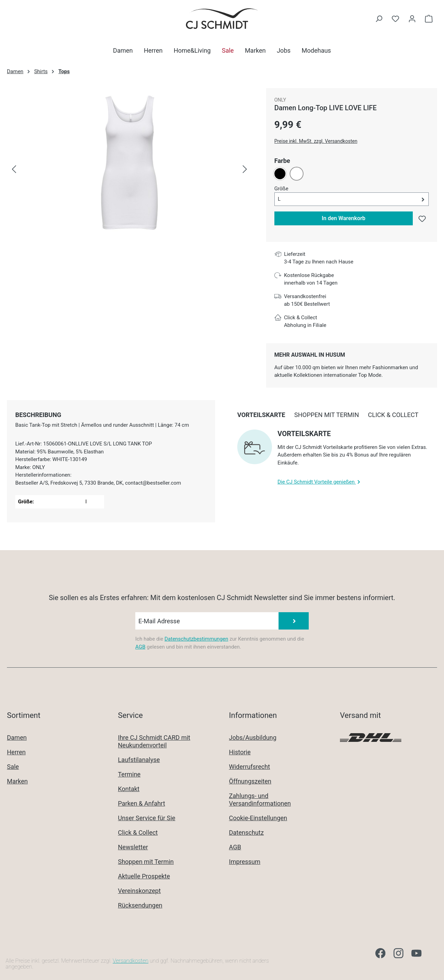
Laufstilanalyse (139, 760)
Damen (17, 738)
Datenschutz (246, 832)
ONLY (280, 100)
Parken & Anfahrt (142, 803)
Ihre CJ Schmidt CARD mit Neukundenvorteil (154, 741)
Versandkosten (131, 961)
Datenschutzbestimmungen (196, 639)
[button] (352, 199)
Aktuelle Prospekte (144, 876)
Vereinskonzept (139, 891)
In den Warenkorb (343, 218)
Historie (240, 752)
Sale (13, 767)
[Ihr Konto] (412, 19)
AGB (140, 647)
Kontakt (129, 789)
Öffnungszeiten (250, 781)
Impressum (245, 862)
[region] (130, 170)
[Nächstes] (245, 170)
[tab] (38, 415)
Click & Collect (138, 832)
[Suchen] (379, 19)
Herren (16, 752)
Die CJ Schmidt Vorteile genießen (320, 482)
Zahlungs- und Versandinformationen (260, 800)
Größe (281, 188)
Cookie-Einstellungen (258, 818)
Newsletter (133, 847)
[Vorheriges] (14, 170)
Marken (17, 781)
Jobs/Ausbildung (253, 738)
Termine (129, 774)
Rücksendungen (140, 905)
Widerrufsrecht (249, 767)
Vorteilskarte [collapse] (304, 434)
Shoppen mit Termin (146, 862)
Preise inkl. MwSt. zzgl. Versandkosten (316, 141)
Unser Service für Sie (147, 818)
